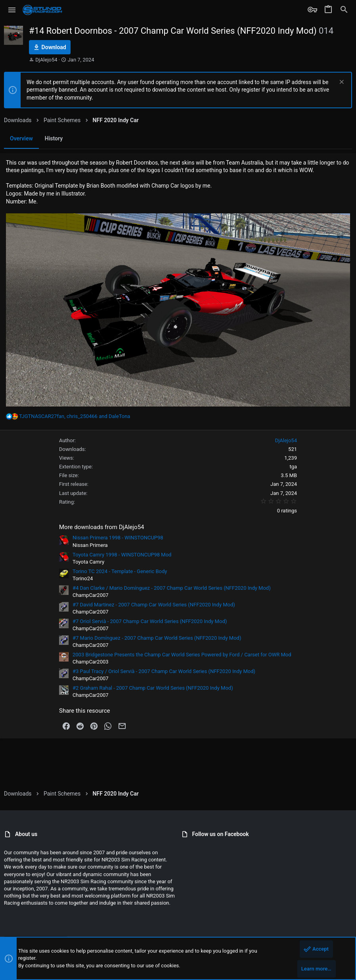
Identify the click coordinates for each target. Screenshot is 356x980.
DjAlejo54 (46, 60)
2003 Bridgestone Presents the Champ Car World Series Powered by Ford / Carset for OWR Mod (182, 655)
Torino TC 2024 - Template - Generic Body (120, 571)
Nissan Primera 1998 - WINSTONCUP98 (118, 538)
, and (75, 416)
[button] (12, 10)
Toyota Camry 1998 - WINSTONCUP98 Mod (122, 555)
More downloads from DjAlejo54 (102, 527)
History (54, 138)
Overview (21, 138)
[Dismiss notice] (341, 83)
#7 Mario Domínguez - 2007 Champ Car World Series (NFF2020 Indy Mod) (157, 638)
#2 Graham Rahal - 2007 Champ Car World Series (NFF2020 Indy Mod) (153, 688)
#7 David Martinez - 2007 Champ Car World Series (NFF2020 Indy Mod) (154, 605)
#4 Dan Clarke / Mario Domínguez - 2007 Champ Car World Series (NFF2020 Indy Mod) (172, 588)
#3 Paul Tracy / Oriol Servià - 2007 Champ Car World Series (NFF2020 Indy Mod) (164, 671)
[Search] (344, 10)
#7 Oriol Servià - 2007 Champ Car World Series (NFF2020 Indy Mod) (150, 621)
